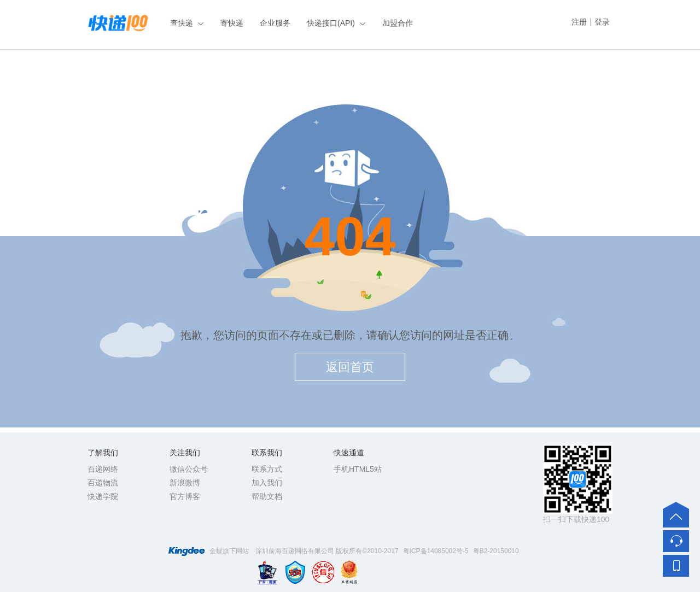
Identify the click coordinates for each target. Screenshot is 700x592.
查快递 (182, 23)
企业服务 (275, 23)
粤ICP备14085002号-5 (436, 551)
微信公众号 (189, 469)
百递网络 (103, 469)
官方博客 (185, 496)
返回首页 (350, 367)
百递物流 (103, 483)
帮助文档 (267, 496)
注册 (579, 22)
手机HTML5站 (358, 469)
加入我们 (267, 483)
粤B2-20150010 (496, 551)
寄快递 (232, 23)
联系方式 (267, 469)
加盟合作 (398, 23)
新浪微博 (185, 483)
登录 (602, 22)
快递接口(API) (331, 23)
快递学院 (103, 496)
